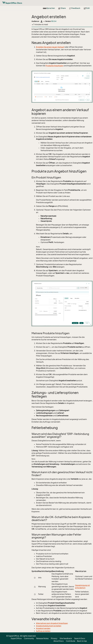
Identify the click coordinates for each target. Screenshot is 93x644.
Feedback (75, 8)
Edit (87, 8)
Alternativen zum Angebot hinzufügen (52, 623)
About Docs (59, 641)
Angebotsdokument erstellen (49, 626)
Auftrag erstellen (43, 631)
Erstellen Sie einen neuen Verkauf (50, 47)
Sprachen (49, 8)
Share (62, 8)
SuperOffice (16, 638)
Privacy (54, 638)
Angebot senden (43, 628)
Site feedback (66, 638)
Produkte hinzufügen (54, 66)
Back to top (82, 641)
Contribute (71, 641)
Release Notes (42, 638)
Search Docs (80, 638)
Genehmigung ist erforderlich (82, 587)
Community (29, 638)
